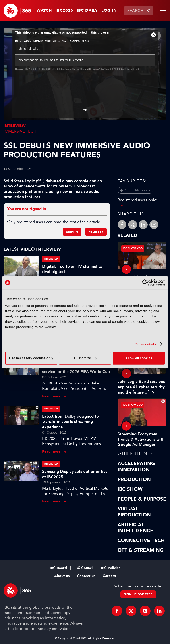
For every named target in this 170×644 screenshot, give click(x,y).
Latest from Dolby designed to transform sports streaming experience (71, 422)
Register (96, 232)
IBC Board (58, 568)
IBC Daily (87, 11)
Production (134, 480)
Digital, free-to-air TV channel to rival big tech (72, 269)
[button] (162, 11)
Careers (109, 576)
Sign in (72, 232)
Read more (51, 396)
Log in (109, 11)
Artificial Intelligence (135, 528)
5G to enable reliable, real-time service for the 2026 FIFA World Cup (76, 369)
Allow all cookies (139, 358)
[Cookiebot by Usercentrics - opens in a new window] (146, 283)
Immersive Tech (20, 131)
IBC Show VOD (133, 248)
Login (123, 205)
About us (62, 576)
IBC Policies (111, 568)
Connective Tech (141, 541)
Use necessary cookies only (31, 358)
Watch (44, 11)
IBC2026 (64, 11)
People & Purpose (142, 499)
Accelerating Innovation (136, 467)
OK (85, 110)
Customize (85, 358)
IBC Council (84, 568)
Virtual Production (134, 512)
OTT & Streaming (141, 550)
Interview (15, 126)
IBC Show (130, 489)
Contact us (86, 576)
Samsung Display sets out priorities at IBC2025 (75, 474)
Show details (146, 344)
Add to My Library (137, 190)
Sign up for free (138, 594)
